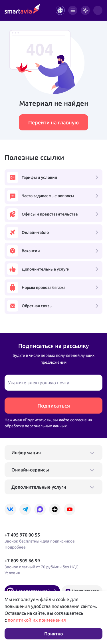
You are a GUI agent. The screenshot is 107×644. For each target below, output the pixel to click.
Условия (12, 573)
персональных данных (46, 426)
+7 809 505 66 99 (22, 561)
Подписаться (54, 406)
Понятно (54, 634)
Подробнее (15, 547)
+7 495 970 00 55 (22, 535)
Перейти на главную (53, 122)
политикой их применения (37, 620)
